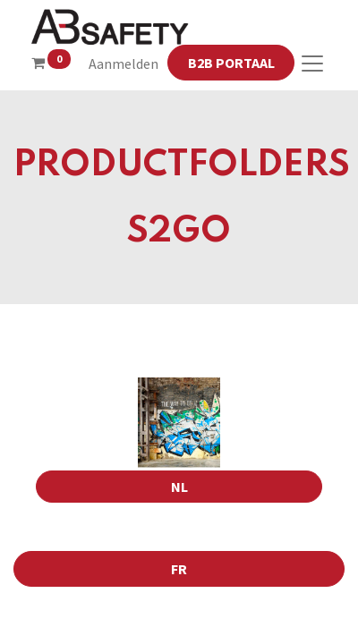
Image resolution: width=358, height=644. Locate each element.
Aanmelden (124, 64)
